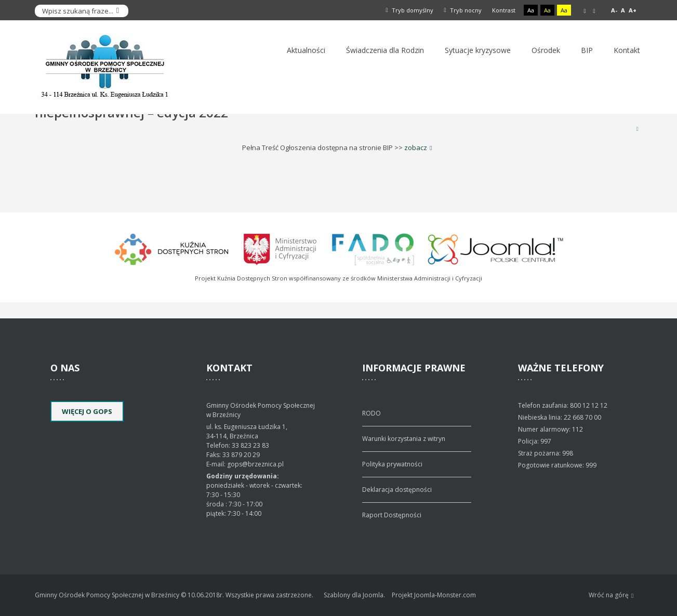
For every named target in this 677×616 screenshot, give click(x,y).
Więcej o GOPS (87, 411)
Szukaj (118, 11)
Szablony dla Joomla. (354, 595)
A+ (633, 10)
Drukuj (638, 129)
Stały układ (585, 11)
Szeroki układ (594, 11)
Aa (531, 10)
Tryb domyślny (409, 10)
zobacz (416, 148)
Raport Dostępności (392, 515)
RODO (371, 413)
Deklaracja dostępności (397, 490)
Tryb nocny (463, 10)
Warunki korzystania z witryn (404, 439)
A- (614, 10)
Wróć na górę (611, 595)
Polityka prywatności (392, 464)
